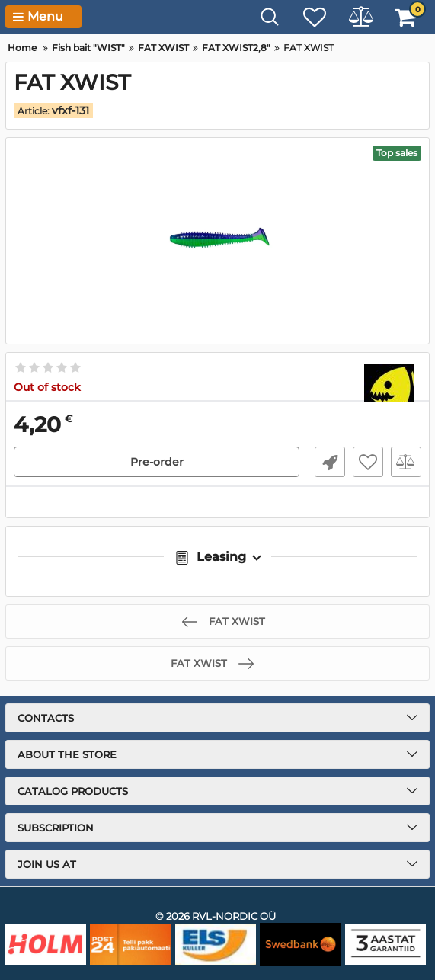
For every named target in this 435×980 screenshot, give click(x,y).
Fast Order (330, 462)
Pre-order (157, 462)
